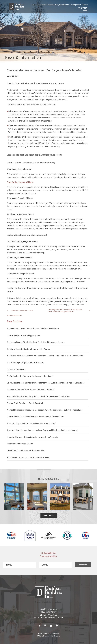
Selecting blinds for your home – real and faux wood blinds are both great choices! (65, 311)
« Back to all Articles (14, 315)
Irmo (52, 602)
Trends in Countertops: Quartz (22, 311)
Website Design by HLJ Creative (49, 636)
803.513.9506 (52, 615)
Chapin (38, 602)
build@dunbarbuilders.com (51, 618)
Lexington (58, 602)
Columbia (46, 602)
